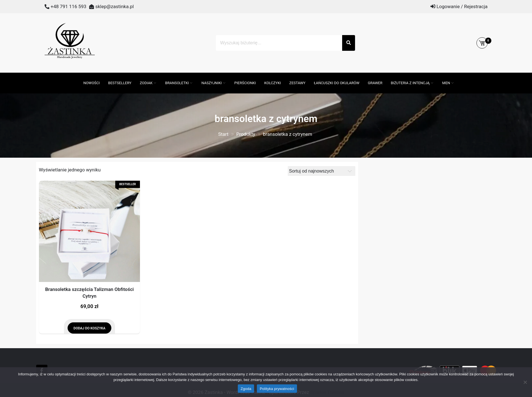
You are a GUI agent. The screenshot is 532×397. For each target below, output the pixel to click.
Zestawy (298, 83)
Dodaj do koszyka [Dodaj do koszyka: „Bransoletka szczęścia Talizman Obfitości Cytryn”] (89, 328)
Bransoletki (177, 83)
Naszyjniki (211, 83)
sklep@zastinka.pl (115, 6)
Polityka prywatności (277, 389)
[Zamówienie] (322, 171)
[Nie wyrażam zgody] (525, 382)
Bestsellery (120, 83)
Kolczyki (272, 83)
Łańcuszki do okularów (337, 83)
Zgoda (246, 389)
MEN (446, 83)
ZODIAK (146, 83)
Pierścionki (245, 83)
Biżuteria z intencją (410, 83)
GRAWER (375, 83)
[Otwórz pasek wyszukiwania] (76, 75)
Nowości (91, 83)
